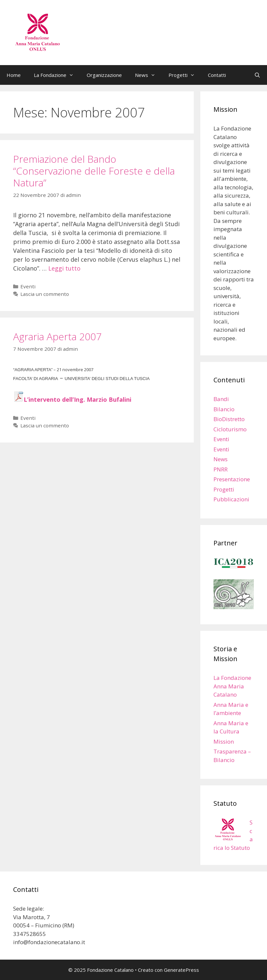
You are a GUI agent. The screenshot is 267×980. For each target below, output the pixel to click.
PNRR (221, 469)
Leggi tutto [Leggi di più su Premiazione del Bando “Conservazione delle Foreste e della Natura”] (64, 268)
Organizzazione (104, 75)
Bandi (221, 399)
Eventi (28, 286)
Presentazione (232, 479)
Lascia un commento (45, 294)
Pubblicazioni (231, 499)
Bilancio (224, 409)
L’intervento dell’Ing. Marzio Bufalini (78, 399)
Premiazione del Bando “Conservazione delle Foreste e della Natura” (94, 171)
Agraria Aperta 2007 (57, 336)
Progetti (185, 75)
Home (14, 75)
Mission (224, 741)
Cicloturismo (230, 429)
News (148, 75)
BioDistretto (229, 419)
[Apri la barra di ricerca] (257, 75)
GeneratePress (181, 970)
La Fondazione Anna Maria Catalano (232, 686)
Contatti (217, 75)
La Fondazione (57, 75)
